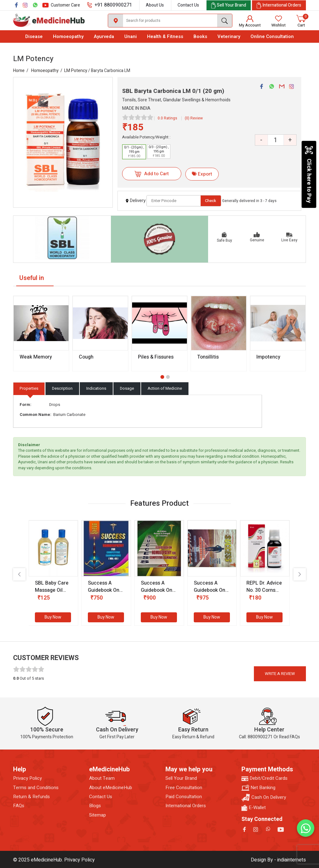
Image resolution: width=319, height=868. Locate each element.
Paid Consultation (184, 797)
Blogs (95, 806)
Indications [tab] (96, 388)
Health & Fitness (165, 36)
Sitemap (98, 815)
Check (211, 201)
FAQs (19, 806)
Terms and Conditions (36, 788)
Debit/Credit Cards (264, 778)
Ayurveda (104, 36)
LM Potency (76, 71)
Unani (131, 36)
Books (200, 36)
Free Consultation (184, 788)
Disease (34, 36)
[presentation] (19, 574)
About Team (102, 778)
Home (19, 71)
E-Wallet (254, 808)
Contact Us (188, 5)
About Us (155, 5)
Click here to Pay (309, 174)
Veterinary (229, 36)
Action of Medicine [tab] (165, 388)
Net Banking (258, 788)
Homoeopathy (68, 36)
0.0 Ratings (167, 118)
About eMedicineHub (111, 788)
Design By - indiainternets (278, 860)
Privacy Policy (27, 778)
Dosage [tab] (127, 388)
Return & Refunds (31, 797)
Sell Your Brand (181, 778)
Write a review (280, 674)
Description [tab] (62, 388)
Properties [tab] (29, 388)
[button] (162, 377)
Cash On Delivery (264, 798)
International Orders (186, 806)
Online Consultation (272, 36)
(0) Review (194, 118)
